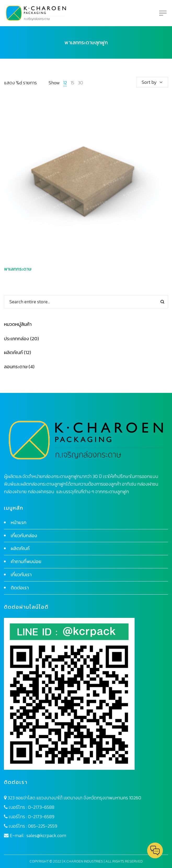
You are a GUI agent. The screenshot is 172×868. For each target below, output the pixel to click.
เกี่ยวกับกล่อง (24, 535)
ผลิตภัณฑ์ (13, 352)
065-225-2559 (43, 826)
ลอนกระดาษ (16, 367)
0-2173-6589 (41, 817)
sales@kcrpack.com (46, 835)
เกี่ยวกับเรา (21, 575)
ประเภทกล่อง (16, 339)
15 (72, 83)
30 (81, 83)
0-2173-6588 (41, 807)
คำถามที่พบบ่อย (26, 561)
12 (65, 83)
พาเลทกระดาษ (18, 269)
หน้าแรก (19, 522)
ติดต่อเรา (20, 588)
